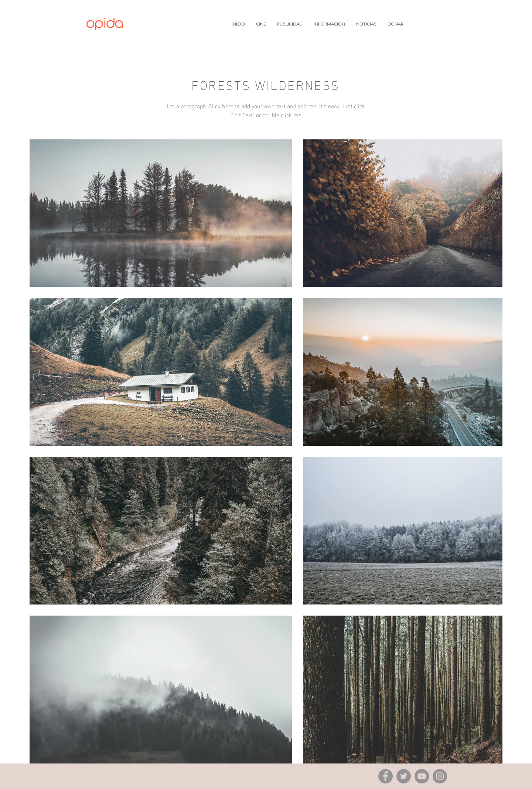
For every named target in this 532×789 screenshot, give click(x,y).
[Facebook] (386, 776)
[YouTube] (422, 776)
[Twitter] (404, 776)
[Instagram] (440, 776)
